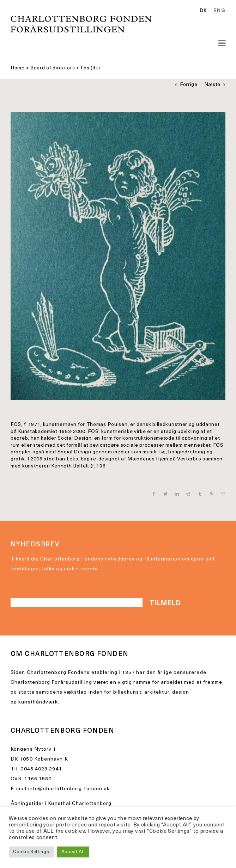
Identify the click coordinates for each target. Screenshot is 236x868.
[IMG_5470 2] (118, 256)
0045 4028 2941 (41, 769)
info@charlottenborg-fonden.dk (69, 789)
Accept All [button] (73, 852)
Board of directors (53, 68)
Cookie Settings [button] (31, 852)
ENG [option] (219, 11)
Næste (213, 85)
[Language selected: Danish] (214, 11)
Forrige (189, 85)
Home (18, 68)
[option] (218, 11)
